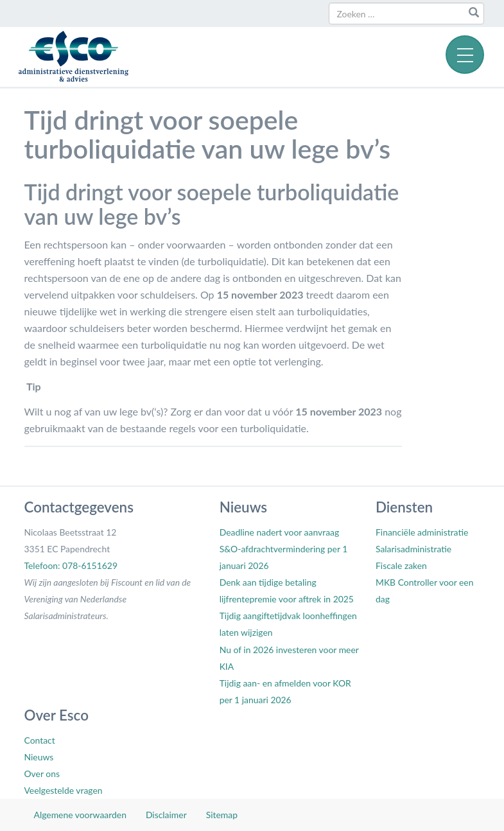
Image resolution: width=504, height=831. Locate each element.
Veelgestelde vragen (64, 790)
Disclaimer (166, 815)
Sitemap (222, 815)
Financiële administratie (422, 532)
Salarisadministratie (413, 549)
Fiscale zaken (401, 565)
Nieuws (39, 757)
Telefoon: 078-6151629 (71, 565)
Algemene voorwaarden (80, 815)
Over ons (42, 774)
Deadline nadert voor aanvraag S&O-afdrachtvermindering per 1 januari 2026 (284, 549)
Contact (40, 740)
